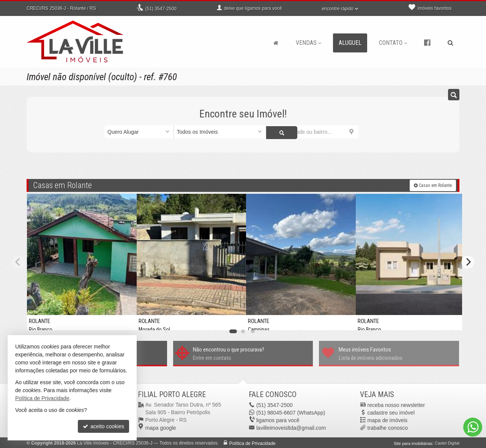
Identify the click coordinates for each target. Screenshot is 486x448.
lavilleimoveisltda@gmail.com (291, 427)
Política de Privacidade (252, 442)
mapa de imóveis (388, 419)
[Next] (468, 261)
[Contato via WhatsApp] (473, 427)
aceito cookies (103, 426)
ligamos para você (278, 419)
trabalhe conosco (388, 427)
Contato (393, 43)
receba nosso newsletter (396, 404)
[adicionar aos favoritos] (125, 319)
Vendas (308, 43)
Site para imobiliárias (413, 442)
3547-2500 (161, 9)
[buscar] (370, 132)
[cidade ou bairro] (312, 132)
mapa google (161, 427)
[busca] (450, 43)
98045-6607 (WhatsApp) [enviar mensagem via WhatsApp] (291, 412)
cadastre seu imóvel (391, 412)
